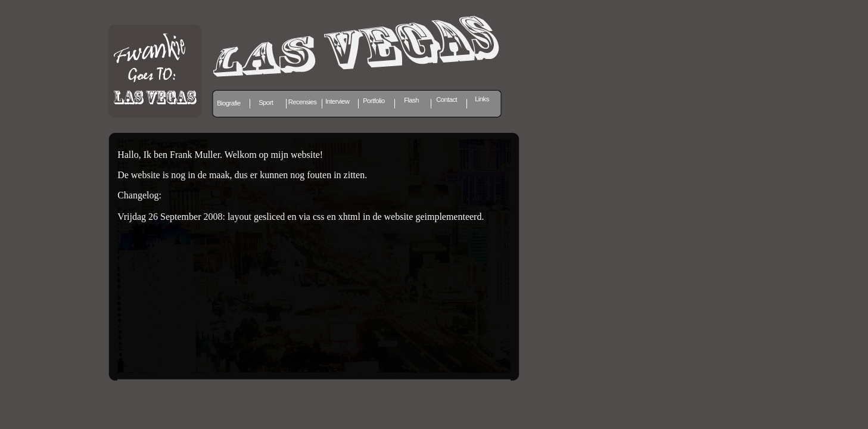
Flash (411, 100)
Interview (337, 101)
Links (482, 99)
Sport (266, 102)
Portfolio (374, 101)
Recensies (303, 102)
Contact (447, 100)
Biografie (229, 103)
